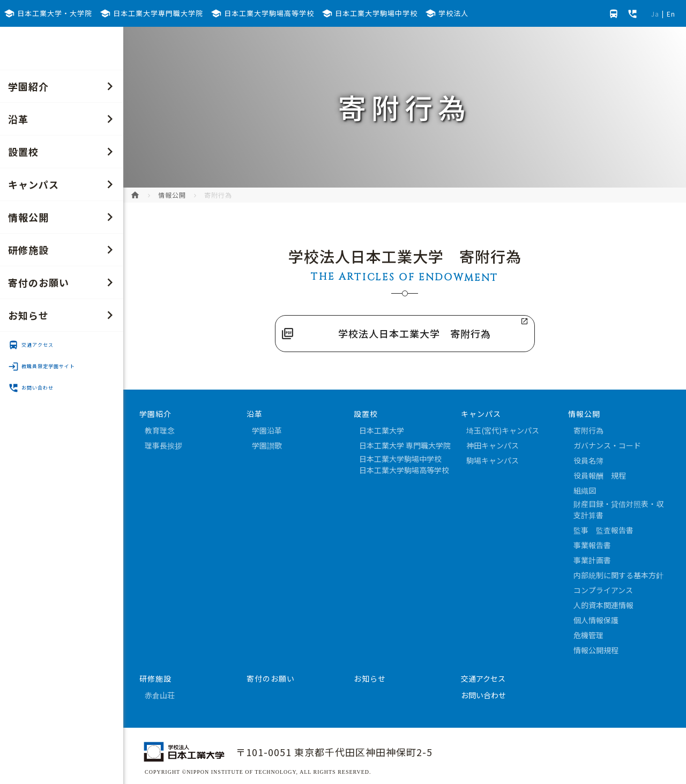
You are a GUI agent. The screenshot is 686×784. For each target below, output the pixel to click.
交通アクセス (31, 345)
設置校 (63, 152)
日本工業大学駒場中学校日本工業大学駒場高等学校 (404, 464)
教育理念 (160, 430)
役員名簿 (588, 460)
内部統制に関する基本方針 (618, 575)
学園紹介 (63, 86)
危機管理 (588, 635)
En (671, 14)
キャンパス (63, 184)
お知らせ (63, 315)
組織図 (585, 490)
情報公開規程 (596, 650)
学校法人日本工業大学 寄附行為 (415, 333)
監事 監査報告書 (603, 530)
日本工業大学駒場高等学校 (262, 13)
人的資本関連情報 (603, 605)
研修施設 (63, 250)
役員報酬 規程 (600, 475)
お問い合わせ (31, 388)
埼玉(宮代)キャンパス (503, 430)
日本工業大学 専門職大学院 (405, 445)
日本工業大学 (382, 430)
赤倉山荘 (160, 695)
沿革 (63, 119)
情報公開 (63, 217)
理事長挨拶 (163, 445)
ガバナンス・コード (607, 445)
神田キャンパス (493, 445)
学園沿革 (267, 430)
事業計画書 (592, 560)
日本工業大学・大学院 (48, 13)
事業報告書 (592, 545)
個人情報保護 (596, 620)
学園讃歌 (267, 445)
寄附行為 (588, 430)
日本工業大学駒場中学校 (370, 13)
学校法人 (447, 13)
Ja (655, 14)
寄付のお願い (63, 282)
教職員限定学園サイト (42, 367)
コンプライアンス (603, 590)
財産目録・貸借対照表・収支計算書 (618, 509)
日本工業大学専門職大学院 (151, 13)
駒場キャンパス (493, 460)
